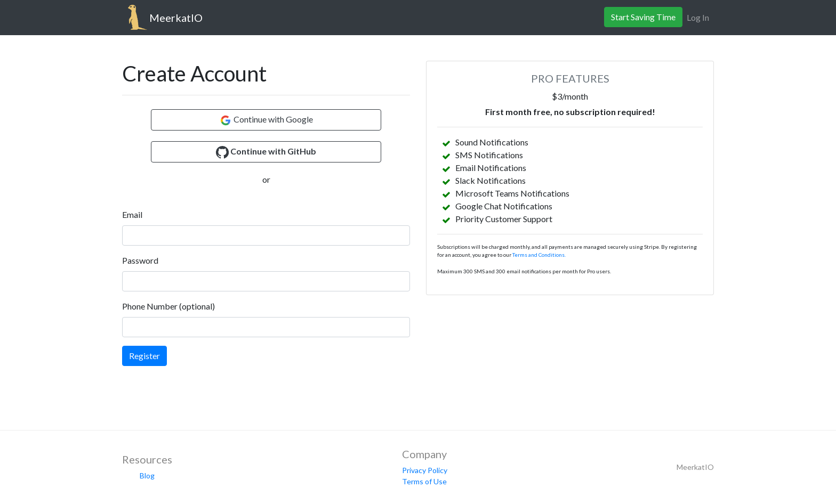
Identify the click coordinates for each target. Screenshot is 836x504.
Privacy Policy (425, 470)
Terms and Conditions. (539, 255)
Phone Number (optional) (168, 306)
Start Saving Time (643, 17)
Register (144, 356)
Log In (698, 17)
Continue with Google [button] (266, 120)
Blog (147, 475)
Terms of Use (424, 481)
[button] (266, 152)
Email (132, 214)
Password (140, 260)
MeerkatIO (176, 18)
